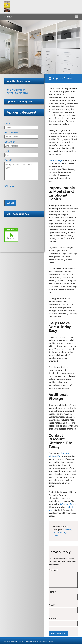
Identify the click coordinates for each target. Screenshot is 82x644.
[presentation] (21, 192)
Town (7, 151)
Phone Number (12, 133)
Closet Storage (60, 533)
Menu (8, 17)
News (56, 536)
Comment (53, 570)
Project (8, 160)
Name (52, 592)
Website (52, 618)
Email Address (11, 142)
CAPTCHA (9, 186)
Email (52, 605)
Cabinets (67, 530)
